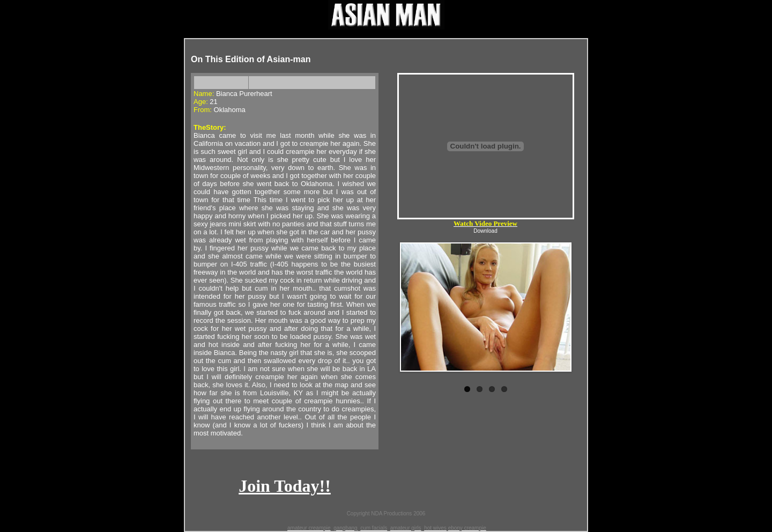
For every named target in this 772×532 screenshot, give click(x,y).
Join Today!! (285, 486)
